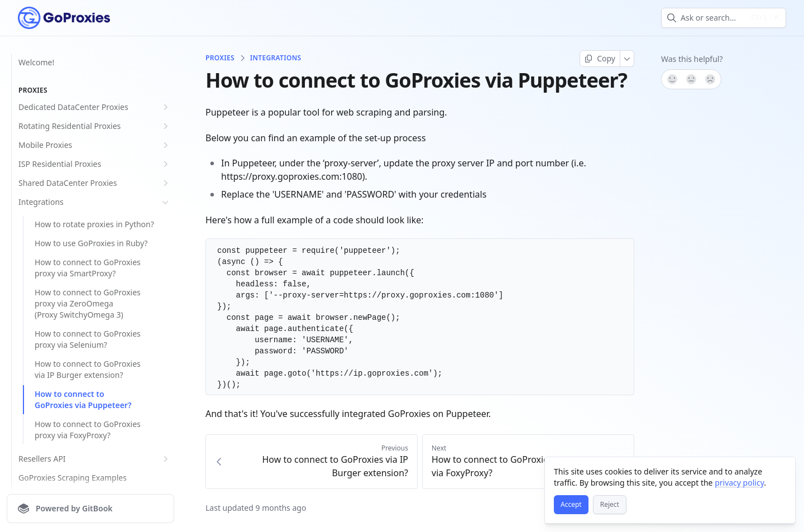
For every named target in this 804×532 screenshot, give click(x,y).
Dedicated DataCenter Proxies (95, 107)
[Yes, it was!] (672, 79)
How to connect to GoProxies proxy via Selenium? (88, 339)
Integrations (95, 202)
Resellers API (95, 459)
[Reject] (610, 505)
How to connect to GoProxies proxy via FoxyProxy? (88, 430)
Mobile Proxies (95, 145)
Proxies (220, 58)
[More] (627, 59)
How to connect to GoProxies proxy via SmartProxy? (88, 268)
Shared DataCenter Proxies (95, 183)
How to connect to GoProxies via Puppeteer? (83, 399)
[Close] (782, 471)
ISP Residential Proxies (95, 164)
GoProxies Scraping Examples (73, 478)
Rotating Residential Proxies (95, 126)
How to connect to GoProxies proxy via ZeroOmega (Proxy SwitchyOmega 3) (88, 303)
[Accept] (571, 505)
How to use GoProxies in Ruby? (91, 243)
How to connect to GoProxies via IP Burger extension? (88, 369)
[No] (711, 79)
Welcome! (36, 62)
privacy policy (739, 483)
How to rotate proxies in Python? (94, 224)
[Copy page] (600, 59)
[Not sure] (691, 79)
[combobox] (712, 18)
